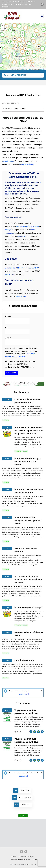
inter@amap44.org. (27, 164)
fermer (41, 691)
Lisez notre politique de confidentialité (20, 355)
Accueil (14, 857)
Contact (36, 859)
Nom (7, 327)
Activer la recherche (15, 75)
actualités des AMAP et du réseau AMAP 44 (22, 268)
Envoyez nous (10, 275)
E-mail (8, 338)
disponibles (21, 236)
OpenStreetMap (27, 69)
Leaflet (12, 69)
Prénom (8, 317)
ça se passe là (24, 776)
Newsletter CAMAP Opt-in (17, 364)
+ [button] (3, 26)
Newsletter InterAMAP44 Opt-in (19, 367)
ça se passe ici (24, 694)
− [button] (3, 29)
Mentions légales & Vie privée (20, 859)
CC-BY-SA (42, 69)
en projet (8, 230)
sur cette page (8, 161)
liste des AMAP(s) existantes (28, 226)
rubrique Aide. (21, 297)
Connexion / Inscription (27, 857)
